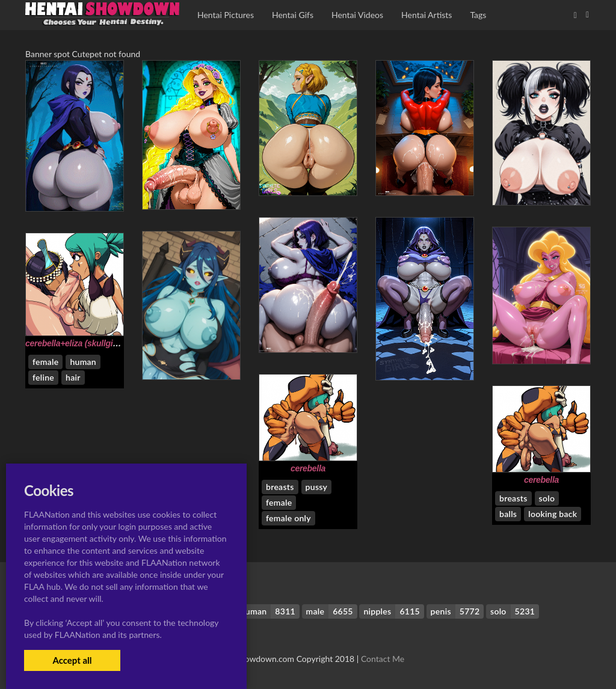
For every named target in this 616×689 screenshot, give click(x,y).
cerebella (308, 468)
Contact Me (383, 659)
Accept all (72, 660)
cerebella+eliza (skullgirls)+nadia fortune (103, 343)
